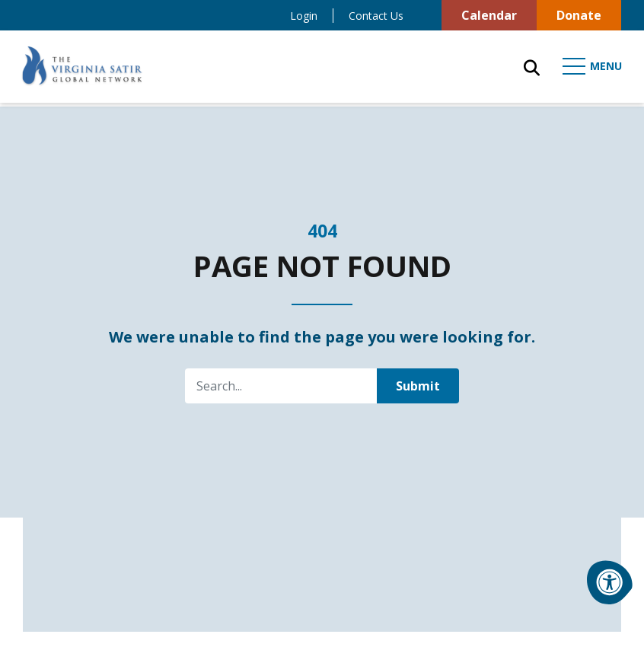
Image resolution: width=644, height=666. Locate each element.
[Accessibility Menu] (610, 582)
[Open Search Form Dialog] (529, 69)
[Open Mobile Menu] (591, 69)
